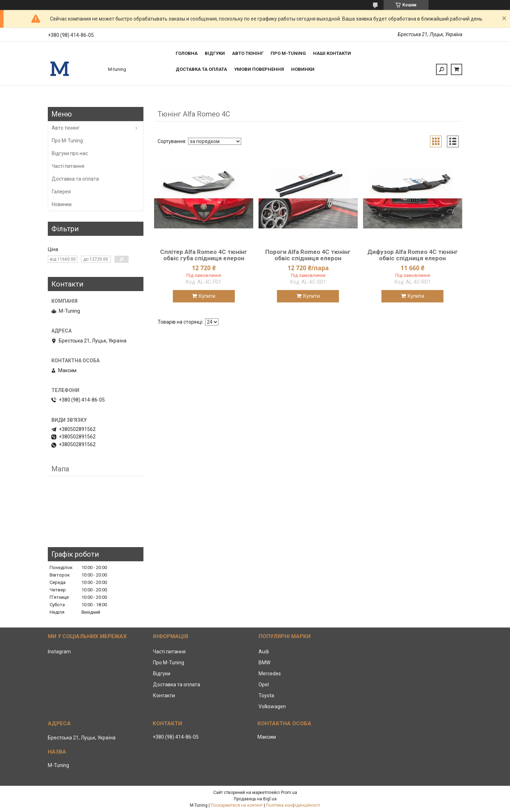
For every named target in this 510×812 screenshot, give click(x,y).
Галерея (61, 192)
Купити (207, 296)
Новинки (303, 69)
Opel (264, 685)
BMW (264, 663)
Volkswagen (272, 706)
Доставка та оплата (201, 69)
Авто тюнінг (248, 53)
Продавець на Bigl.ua (255, 799)
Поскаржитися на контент (237, 805)
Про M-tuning (288, 53)
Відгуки (215, 53)
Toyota (266, 695)
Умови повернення (259, 69)
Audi (264, 652)
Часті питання (68, 166)
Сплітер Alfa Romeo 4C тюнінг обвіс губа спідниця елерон (204, 255)
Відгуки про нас (70, 153)
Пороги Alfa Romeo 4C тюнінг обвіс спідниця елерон (308, 255)
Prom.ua (289, 793)
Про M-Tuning (67, 141)
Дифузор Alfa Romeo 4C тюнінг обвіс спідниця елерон (413, 255)
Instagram (59, 652)
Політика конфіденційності (293, 805)
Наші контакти (332, 53)
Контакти (164, 695)
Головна (187, 53)
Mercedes (270, 674)
